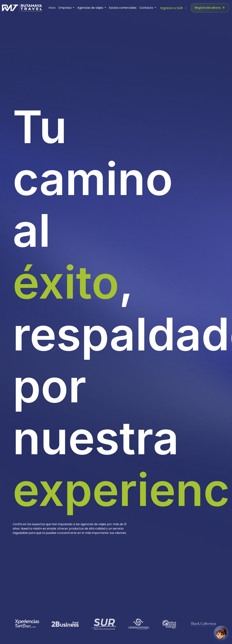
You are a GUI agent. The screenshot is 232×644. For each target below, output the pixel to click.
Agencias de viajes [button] (91, 8)
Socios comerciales (123, 8)
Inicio (52, 8)
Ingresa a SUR (174, 8)
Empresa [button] (65, 8)
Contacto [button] (147, 8)
